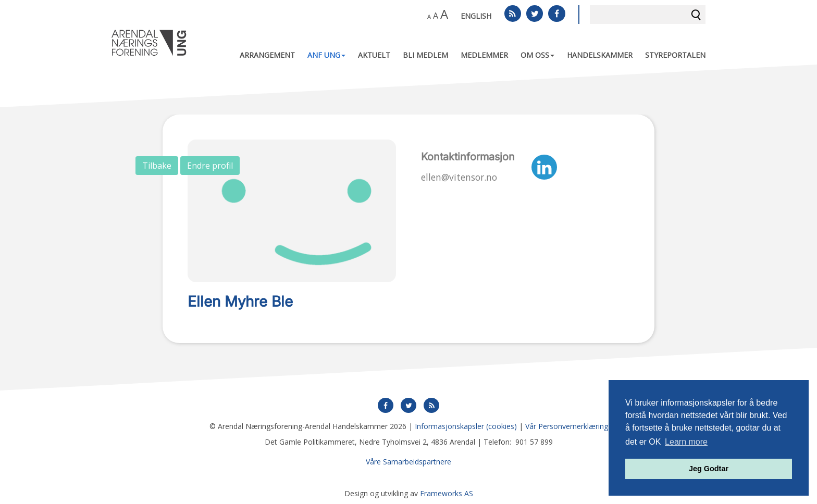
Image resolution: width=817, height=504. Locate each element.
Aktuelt (374, 55)
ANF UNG (326, 55)
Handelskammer (600, 55)
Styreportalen (675, 55)
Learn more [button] (686, 442)
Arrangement (267, 55)
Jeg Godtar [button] (709, 469)
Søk (696, 15)
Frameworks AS (447, 493)
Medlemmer (484, 55)
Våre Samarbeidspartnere (408, 462)
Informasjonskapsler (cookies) (466, 426)
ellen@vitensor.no (459, 177)
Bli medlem (425, 55)
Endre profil (210, 166)
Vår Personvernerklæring (567, 426)
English (476, 16)
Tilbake (157, 166)
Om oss (537, 55)
